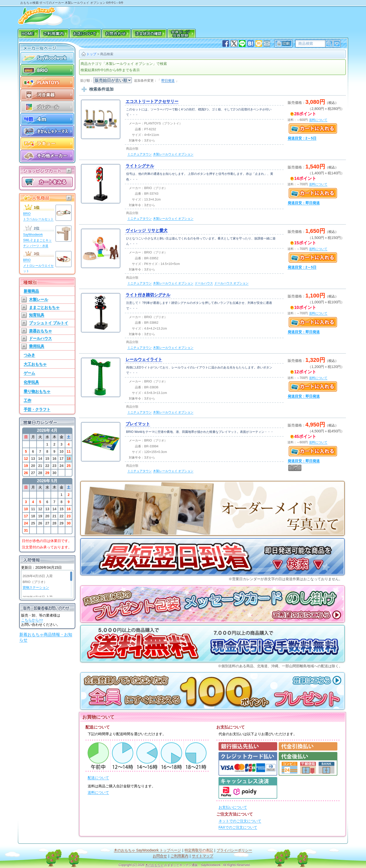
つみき (29, 355)
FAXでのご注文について (238, 827)
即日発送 (168, 81)
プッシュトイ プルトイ (49, 323)
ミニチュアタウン (140, 154)
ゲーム (29, 373)
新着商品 (31, 291)
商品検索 (107, 54)
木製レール (39, 299)
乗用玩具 (37, 346)
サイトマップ (203, 856)
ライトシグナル (140, 166)
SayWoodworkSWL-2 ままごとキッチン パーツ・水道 (37, 240)
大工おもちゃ (35, 364)
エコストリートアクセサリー (152, 101)
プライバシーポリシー (234, 850)
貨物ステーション (36, 588)
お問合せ (160, 856)
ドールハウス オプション (231, 283)
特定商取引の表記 (199, 850)
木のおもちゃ (154, 865)
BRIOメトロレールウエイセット (38, 266)
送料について (98, 793)
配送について (98, 778)
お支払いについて (233, 807)
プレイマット (138, 424)
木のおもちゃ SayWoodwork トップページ (147, 850)
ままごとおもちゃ (44, 307)
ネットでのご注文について (240, 821)
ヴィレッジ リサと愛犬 (146, 230)
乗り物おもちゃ (37, 391)
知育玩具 (37, 315)
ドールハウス (40, 338)
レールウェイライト (144, 359)
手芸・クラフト (37, 409)
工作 (27, 400)
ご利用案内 (179, 856)
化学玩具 (31, 382)
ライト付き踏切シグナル (148, 295)
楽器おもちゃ (40, 331)
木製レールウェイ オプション (173, 154)
